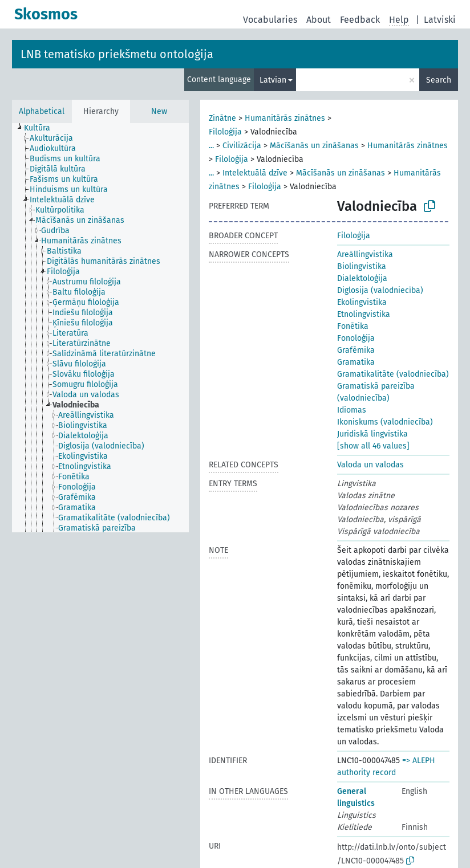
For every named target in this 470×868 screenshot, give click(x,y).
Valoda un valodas (370, 465)
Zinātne (222, 118)
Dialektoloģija (362, 278)
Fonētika (353, 326)
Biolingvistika (362, 266)
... (211, 146)
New (159, 111)
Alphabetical (42, 111)
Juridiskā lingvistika (372, 434)
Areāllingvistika (365, 254)
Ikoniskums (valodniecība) (385, 422)
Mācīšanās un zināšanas (314, 146)
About (319, 20)
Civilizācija (242, 146)
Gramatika (356, 362)
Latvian (273, 80)
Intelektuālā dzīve (255, 173)
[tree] (100, 328)
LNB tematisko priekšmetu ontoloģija (117, 54)
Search (439, 80)
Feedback (360, 20)
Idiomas (352, 410)
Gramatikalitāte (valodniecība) (393, 374)
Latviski (440, 20)
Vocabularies (270, 20)
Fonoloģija (356, 338)
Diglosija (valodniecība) (380, 290)
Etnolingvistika (364, 314)
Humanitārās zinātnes (285, 118)
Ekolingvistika (362, 302)
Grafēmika (356, 350)
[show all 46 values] (373, 446)
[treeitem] (42, 128)
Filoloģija (225, 132)
